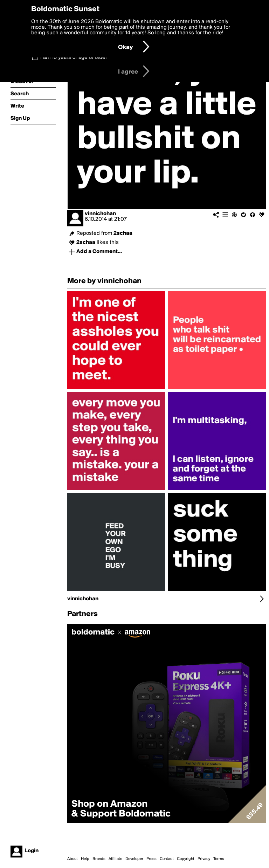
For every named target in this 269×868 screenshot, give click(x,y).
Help (85, 859)
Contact (167, 859)
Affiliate (115, 859)
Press (151, 859)
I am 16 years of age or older (74, 57)
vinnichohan (100, 214)
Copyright (186, 859)
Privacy (204, 859)
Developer (134, 859)
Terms (219, 859)
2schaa (123, 233)
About (73, 859)
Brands (99, 859)
